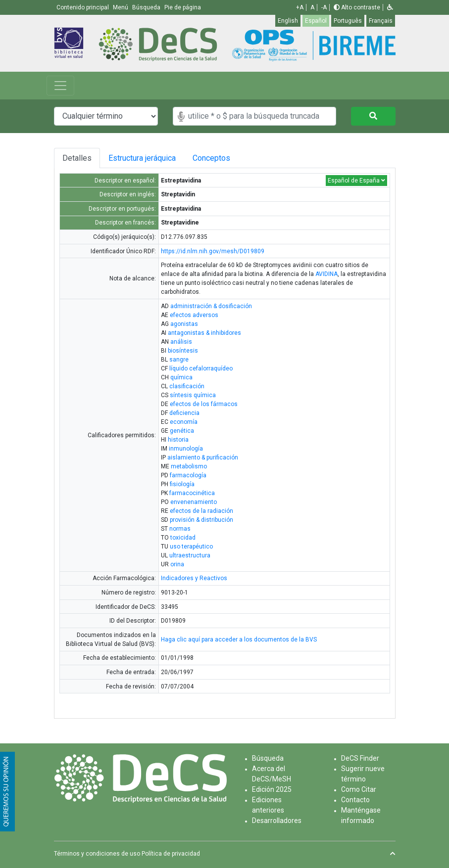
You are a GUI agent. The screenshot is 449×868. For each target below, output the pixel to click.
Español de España (356, 181)
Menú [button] (121, 7)
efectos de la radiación (201, 511)
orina (177, 564)
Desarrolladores (277, 821)
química (181, 377)
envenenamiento (194, 502)
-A (324, 7)
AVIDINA (326, 274)
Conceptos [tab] (223, 158)
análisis (181, 342)
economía (184, 422)
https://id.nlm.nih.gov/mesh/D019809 (213, 251)
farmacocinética (192, 493)
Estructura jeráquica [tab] (145, 158)
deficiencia (184, 413)
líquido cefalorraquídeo (201, 368)
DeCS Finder (360, 758)
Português (348, 21)
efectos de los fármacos (204, 404)
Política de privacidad (171, 854)
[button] (390, 7)
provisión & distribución (201, 520)
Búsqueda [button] (147, 7)
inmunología (186, 449)
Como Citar (359, 789)
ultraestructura (190, 555)
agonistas (184, 324)
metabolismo (189, 466)
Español (316, 21)
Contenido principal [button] (83, 7)
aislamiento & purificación (203, 457)
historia (178, 440)
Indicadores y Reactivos (194, 578)
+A (300, 7)
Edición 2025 (272, 789)
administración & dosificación (211, 306)
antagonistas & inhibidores (204, 333)
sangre (179, 360)
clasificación (187, 386)
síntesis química (193, 395)
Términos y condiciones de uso (97, 854)
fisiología (182, 484)
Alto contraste (357, 7)
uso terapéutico (191, 547)
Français (381, 21)
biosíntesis (183, 351)
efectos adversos (194, 315)
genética (182, 431)
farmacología (188, 475)
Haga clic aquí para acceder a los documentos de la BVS (239, 640)
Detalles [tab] (77, 158)
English (288, 21)
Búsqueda (268, 758)
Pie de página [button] (183, 7)
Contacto (355, 800)
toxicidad (183, 538)
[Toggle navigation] (60, 86)
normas (180, 529)
